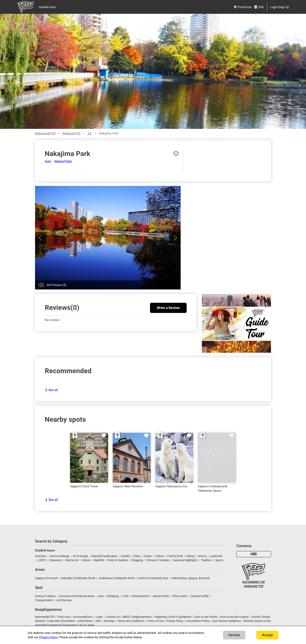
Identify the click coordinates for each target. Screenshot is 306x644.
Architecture (64, 600)
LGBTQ (42, 560)
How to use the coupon (234, 617)
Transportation (44, 600)
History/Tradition (45, 596)
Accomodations (83, 617)
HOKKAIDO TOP (254, 586)
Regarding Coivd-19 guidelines (173, 617)
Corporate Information (61, 621)
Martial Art (72, 560)
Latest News (85, 621)
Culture (159, 556)
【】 (90, 133)
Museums (56, 560)
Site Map (109, 621)
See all (53, 390)
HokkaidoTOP (71, 133)
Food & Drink (175, 556)
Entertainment (141, 596)
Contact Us (113, 617)
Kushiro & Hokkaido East (153, 578)
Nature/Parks (63, 161)
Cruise (148, 556)
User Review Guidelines (227, 621)
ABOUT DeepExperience (137, 617)
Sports (219, 560)
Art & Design (80, 556)
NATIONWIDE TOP (254, 582)
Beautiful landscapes (104, 556)
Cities (137, 556)
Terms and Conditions (131, 621)
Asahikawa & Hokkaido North (117, 578)
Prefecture (243, 7)
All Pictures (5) (56, 285)
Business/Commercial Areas (77, 596)
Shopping (137, 560)
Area (48, 161)
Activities (41, 556)
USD (259, 7)
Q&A (98, 621)
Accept (267, 635)
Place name (180, 596)
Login (99, 617)
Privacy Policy (175, 621)
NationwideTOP (45, 133)
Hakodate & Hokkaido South (78, 578)
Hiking (190, 556)
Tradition (206, 560)
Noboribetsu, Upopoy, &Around (190, 578)
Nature (86, 560)
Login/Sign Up (280, 7)
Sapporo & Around (46, 578)
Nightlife (99, 560)
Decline (234, 635)
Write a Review (168, 308)
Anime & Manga (59, 556)
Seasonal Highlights (185, 560)
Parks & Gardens (118, 560)
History (202, 556)
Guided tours (47, 7)
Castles (125, 556)
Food (125, 596)
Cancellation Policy (198, 621)
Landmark (216, 556)
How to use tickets (206, 617)
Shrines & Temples (158, 560)
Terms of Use (155, 621)
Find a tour (63, 617)
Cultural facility (200, 596)
